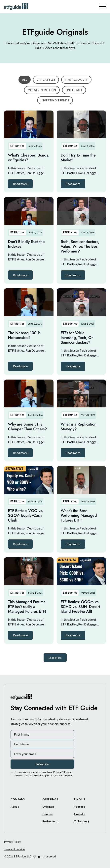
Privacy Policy (12, 842)
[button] (20, 184)
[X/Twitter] (81, 821)
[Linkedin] (80, 814)
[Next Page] (55, 658)
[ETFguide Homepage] (17, 6)
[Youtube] (80, 807)
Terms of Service (14, 849)
